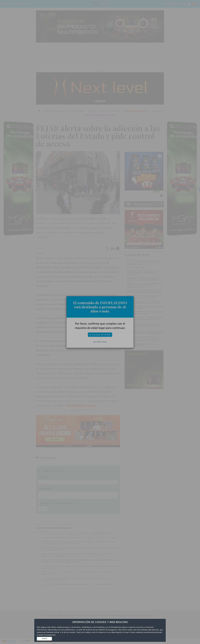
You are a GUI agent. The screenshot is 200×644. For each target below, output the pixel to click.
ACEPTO (44, 639)
